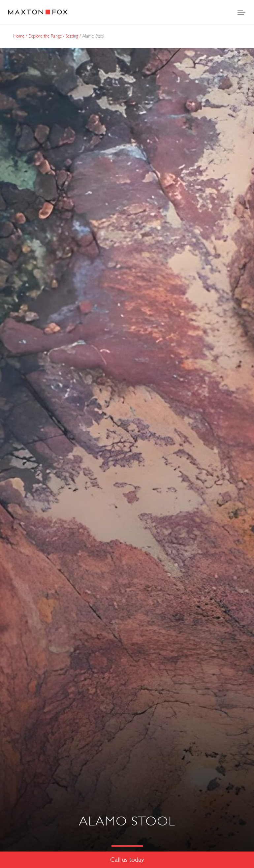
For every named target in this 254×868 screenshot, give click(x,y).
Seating (73, 36)
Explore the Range (46, 36)
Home (19, 36)
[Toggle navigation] (241, 12)
